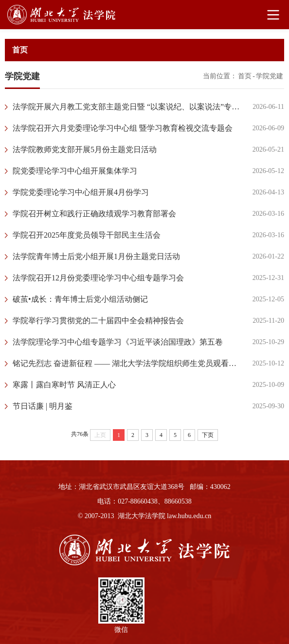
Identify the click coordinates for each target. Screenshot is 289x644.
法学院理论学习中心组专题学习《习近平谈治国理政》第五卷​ (118, 342)
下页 (208, 435)
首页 (245, 76)
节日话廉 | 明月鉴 (43, 406)
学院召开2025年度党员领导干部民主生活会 (87, 235)
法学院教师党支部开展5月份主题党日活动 (85, 149)
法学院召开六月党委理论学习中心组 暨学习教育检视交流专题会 (123, 128)
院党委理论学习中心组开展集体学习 (75, 171)
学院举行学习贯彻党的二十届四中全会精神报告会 (98, 321)
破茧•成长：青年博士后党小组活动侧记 (80, 299)
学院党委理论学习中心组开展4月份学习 (81, 192)
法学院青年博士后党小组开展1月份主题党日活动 (96, 256)
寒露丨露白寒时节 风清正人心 (64, 385)
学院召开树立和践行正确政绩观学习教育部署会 (94, 214)
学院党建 (270, 76)
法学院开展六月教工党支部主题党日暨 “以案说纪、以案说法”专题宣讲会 (128, 107)
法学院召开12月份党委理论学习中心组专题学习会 (98, 278)
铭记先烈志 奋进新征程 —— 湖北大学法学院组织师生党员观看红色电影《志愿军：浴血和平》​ (128, 363)
